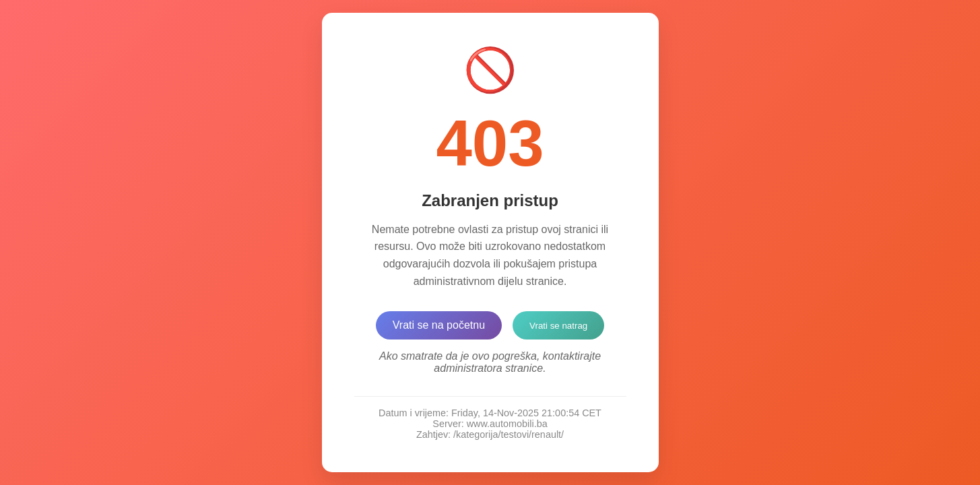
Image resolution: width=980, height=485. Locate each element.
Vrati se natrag (558, 326)
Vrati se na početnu (439, 325)
